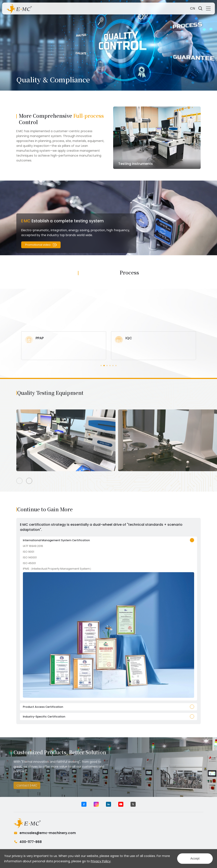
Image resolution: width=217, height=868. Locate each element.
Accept (195, 858)
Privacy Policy (101, 861)
